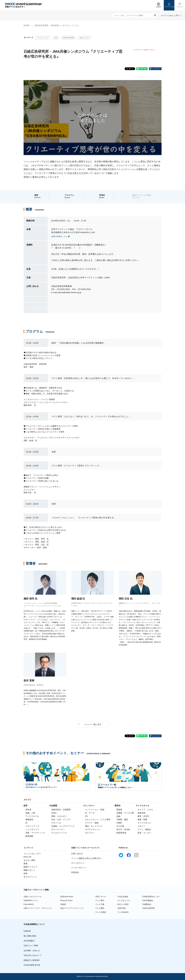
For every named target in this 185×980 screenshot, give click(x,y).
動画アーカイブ (30, 867)
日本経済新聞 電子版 (32, 965)
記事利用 (27, 931)
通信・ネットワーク (94, 826)
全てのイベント (30, 877)
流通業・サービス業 (125, 813)
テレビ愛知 (100, 908)
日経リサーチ (101, 897)
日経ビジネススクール (33, 897)
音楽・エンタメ (144, 833)
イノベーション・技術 (95, 810)
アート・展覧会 (144, 829)
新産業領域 (121, 833)
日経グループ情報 (31, 946)
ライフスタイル (144, 823)
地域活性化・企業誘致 (61, 810)
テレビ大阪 (100, 904)
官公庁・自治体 (123, 829)
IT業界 (119, 823)
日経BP (63, 904)
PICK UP (27, 857)
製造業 (119, 810)
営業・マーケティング (35, 833)
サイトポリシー (78, 863)
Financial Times (66, 900)
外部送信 (75, 872)
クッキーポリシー (79, 868)
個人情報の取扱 (30, 936)
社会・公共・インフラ (61, 819)
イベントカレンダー (32, 854)
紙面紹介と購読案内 (32, 960)
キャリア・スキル (145, 810)
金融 (118, 816)
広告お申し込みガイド (33, 955)
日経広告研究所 (68, 38)
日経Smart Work (67, 897)
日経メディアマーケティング (72, 908)
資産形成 (141, 813)
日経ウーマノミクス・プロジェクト (38, 908)
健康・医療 (142, 819)
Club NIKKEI (29, 904)
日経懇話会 (147, 904)
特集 (26, 873)
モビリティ (90, 833)
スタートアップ (32, 826)
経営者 (28, 810)
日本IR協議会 (148, 900)
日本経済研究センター (151, 897)
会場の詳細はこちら (59, 236)
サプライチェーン (93, 829)
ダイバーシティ (58, 829)
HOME (27, 25)
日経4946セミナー (31, 900)
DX (86, 816)
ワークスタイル (32, 816)
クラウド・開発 (92, 823)
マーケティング (43, 38)
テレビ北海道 (101, 912)
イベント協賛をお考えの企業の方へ (87, 858)
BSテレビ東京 (123, 904)
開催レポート (29, 870)
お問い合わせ (77, 854)
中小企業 (120, 826)
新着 (26, 864)
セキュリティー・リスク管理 (98, 819)
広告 (56, 38)
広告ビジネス (85, 38)
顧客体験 (29, 836)
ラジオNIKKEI (123, 912)
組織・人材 (30, 813)
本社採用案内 (29, 941)
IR (26, 823)
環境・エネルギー (59, 816)
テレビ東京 (100, 900)
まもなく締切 (29, 860)
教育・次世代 (143, 816)
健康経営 (29, 819)
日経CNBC (122, 908)
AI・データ (90, 813)
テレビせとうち (124, 900)
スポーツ (141, 826)
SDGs (54, 813)
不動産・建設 (122, 819)
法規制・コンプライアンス (63, 826)
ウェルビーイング (59, 833)
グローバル (56, 823)
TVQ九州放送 (123, 897)
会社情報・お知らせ (32, 951)
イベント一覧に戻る (93, 724)
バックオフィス (32, 829)
